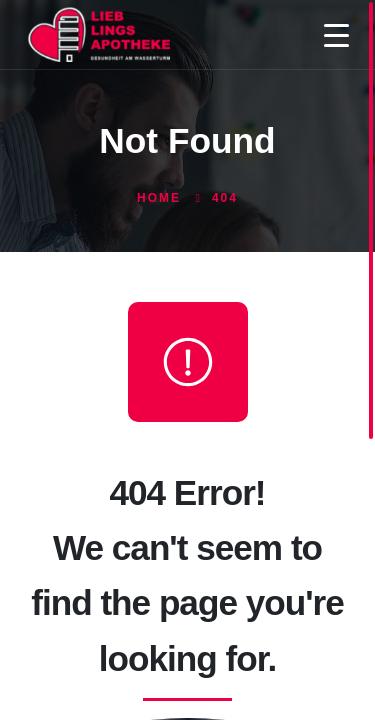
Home (159, 198)
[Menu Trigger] (336, 34)
